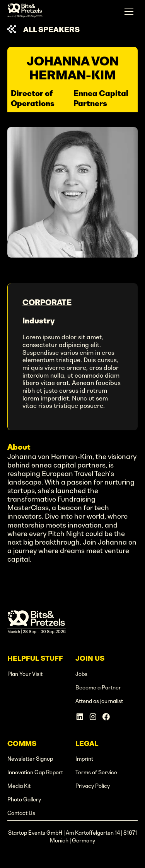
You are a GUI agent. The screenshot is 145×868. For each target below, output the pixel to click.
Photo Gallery (24, 799)
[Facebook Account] (106, 717)
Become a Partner (98, 688)
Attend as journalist (99, 701)
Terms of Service (96, 772)
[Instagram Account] (93, 717)
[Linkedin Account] (80, 717)
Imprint (84, 759)
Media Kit (19, 786)
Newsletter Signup (30, 759)
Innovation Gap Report (35, 772)
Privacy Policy (93, 786)
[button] (129, 12)
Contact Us (21, 813)
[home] (25, 12)
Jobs (81, 674)
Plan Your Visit (25, 674)
